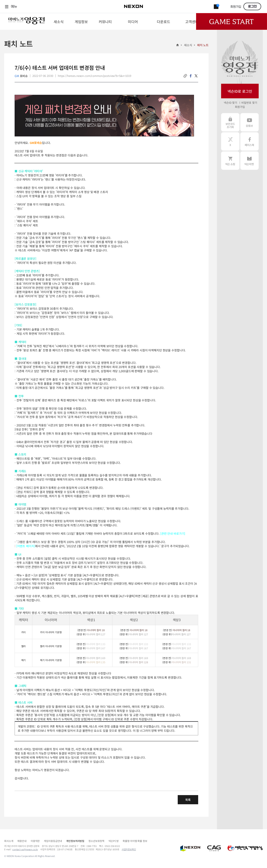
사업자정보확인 (129, 849)
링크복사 (185, 76)
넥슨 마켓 (249, 161)
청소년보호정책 (96, 841)
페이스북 (249, 141)
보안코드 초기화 (230, 122)
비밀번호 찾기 (249, 103)
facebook (191, 76)
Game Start (232, 21)
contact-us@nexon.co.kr (25, 849)
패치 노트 (203, 45)
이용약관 (35, 841)
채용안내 (22, 841)
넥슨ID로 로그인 (240, 91)
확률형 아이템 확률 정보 (135, 841)
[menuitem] (59, 21)
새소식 (188, 45)
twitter (196, 76)
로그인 (252, 6)
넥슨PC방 (113, 841)
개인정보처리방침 (75, 841)
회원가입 (236, 7)
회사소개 (9, 841)
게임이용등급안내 (53, 841)
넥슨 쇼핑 (230, 161)
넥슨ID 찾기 (230, 103)
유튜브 (249, 122)
